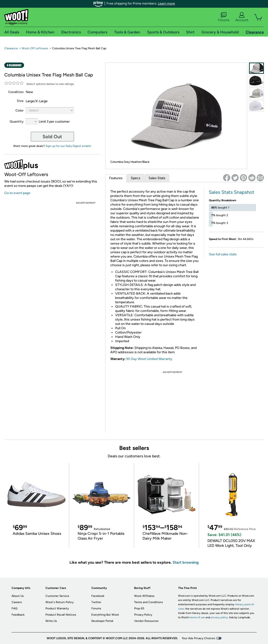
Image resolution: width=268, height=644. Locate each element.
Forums (224, 17)
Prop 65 (139, 608)
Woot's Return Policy (59, 602)
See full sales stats (223, 254)
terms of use (197, 617)
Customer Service (57, 596)
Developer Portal (102, 621)
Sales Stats (157, 178)
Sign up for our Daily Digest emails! (68, 146)
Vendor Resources (146, 621)
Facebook (98, 596)
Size (20, 101)
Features (116, 178)
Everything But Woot (105, 615)
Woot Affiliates (144, 596)
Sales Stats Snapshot (232, 192)
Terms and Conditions (149, 602)
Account (242, 17)
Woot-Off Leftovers (35, 48)
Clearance (11, 48)
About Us (18, 596)
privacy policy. (219, 617)
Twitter (96, 602)
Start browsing (186, 562)
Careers (17, 602)
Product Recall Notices (61, 615)
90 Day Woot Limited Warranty (149, 359)
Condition (16, 92)
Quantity (17, 122)
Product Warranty (57, 608)
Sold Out (52, 137)
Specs (136, 178)
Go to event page (17, 193)
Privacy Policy (143, 615)
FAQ (14, 608)
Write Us (51, 621)
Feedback (18, 615)
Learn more (166, 3)
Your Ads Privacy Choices (198, 638)
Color (19, 110)
